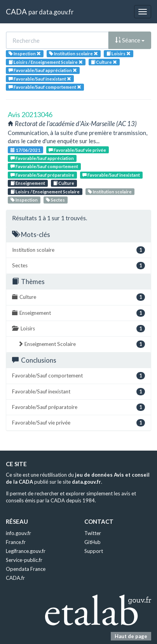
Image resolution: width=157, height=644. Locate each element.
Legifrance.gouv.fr (26, 551)
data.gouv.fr (56, 12)
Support (94, 551)
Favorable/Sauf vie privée (77, 150)
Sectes (55, 200)
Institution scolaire (110, 192)
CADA (16, 11)
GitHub (92, 542)
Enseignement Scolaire (81, 344)
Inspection (24, 200)
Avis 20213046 (30, 114)
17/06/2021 (25, 150)
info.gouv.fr (18, 533)
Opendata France (26, 569)
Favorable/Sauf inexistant (111, 175)
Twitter (93, 533)
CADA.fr (15, 578)
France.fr (16, 542)
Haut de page (131, 636)
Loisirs (78, 329)
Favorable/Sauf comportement (44, 166)
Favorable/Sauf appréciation (42, 158)
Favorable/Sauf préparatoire (42, 175)
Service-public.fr (24, 560)
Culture (64, 183)
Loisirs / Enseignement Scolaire (45, 192)
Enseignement (28, 183)
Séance (130, 40)
